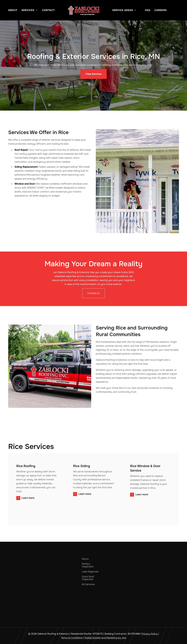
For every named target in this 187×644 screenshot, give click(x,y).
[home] (84, 10)
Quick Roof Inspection (88, 578)
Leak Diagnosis (90, 572)
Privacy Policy (150, 634)
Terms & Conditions (72, 638)
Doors (85, 559)
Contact (49, 10)
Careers (161, 10)
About (13, 10)
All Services (88, 584)
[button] (30, 10)
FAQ (148, 10)
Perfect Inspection (88, 565)
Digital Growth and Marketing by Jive (105, 638)
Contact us (93, 293)
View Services (93, 74)
